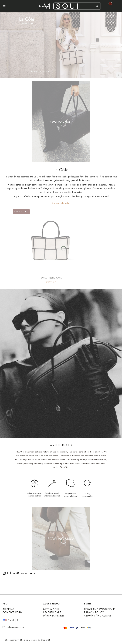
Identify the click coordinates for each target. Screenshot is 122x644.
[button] (4, 6)
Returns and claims (97, 616)
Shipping (8, 609)
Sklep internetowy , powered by (26, 640)
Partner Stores (54, 616)
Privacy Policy (94, 612)
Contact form (12, 612)
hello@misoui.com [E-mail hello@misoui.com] (15, 627)
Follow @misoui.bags (19, 573)
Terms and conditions (100, 609)
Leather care (52, 612)
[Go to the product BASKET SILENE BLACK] (51, 241)
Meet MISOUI (51, 609)
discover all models (61, 203)
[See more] (61, 121)
